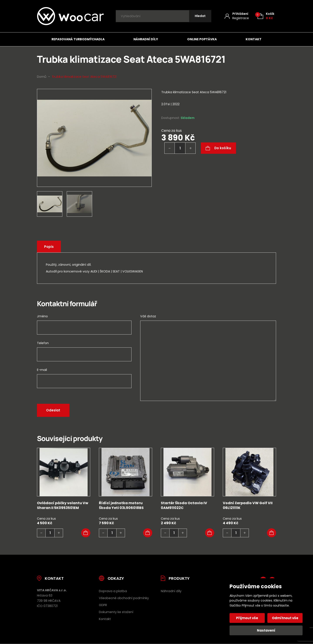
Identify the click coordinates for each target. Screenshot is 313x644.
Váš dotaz (148, 316)
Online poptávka (202, 39)
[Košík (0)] (266, 16)
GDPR (103, 605)
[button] (86, 533)
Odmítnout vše (285, 618)
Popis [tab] (49, 247)
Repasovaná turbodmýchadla (78, 39)
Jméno (42, 316)
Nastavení (266, 630)
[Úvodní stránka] (70, 16)
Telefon (43, 343)
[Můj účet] (237, 16)
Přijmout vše (247, 618)
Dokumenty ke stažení (116, 612)
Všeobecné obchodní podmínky (124, 598)
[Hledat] (200, 16)
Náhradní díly (146, 39)
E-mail (42, 370)
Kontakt (254, 39)
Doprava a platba (113, 591)
